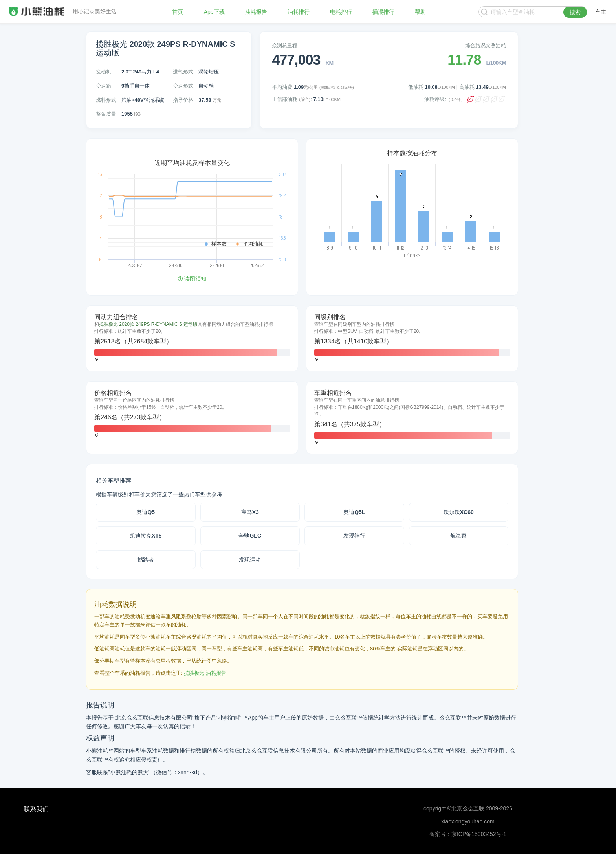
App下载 (214, 12)
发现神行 (354, 536)
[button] (96, 359)
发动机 (104, 72)
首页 (178, 12)
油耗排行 (299, 12)
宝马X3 (250, 512)
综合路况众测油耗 (486, 45)
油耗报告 (256, 12)
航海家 (458, 536)
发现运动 (250, 560)
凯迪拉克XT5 (146, 536)
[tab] (192, 338)
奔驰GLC (250, 536)
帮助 (420, 12)
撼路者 (146, 560)
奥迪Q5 (146, 512)
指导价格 (183, 100)
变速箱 (104, 86)
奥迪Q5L (354, 512)
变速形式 (183, 86)
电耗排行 (341, 12)
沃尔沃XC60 (459, 512)
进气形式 (183, 72)
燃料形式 (106, 100)
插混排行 (383, 12)
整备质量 (106, 114)
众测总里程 (285, 45)
